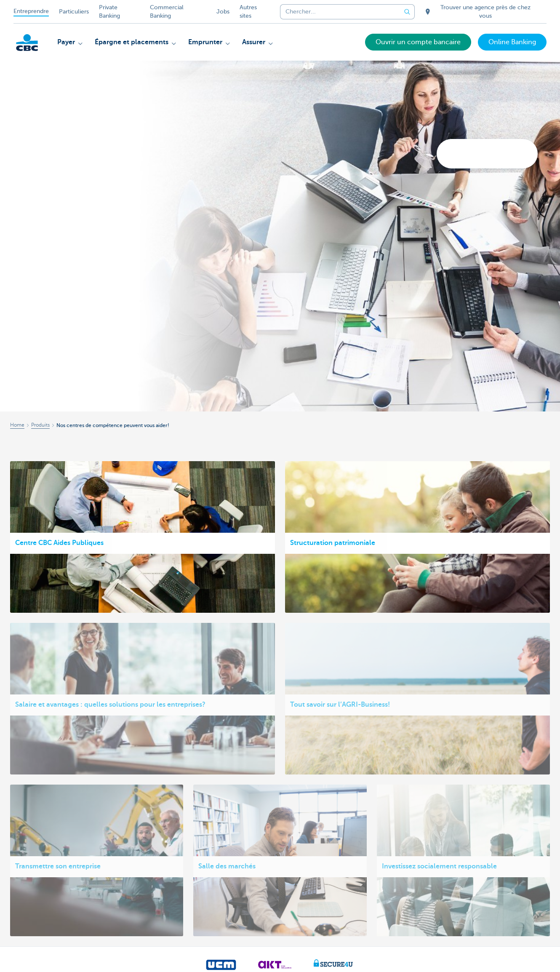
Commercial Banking (167, 12)
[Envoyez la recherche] (407, 12)
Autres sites (248, 12)
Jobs (223, 12)
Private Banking (109, 12)
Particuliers (74, 12)
